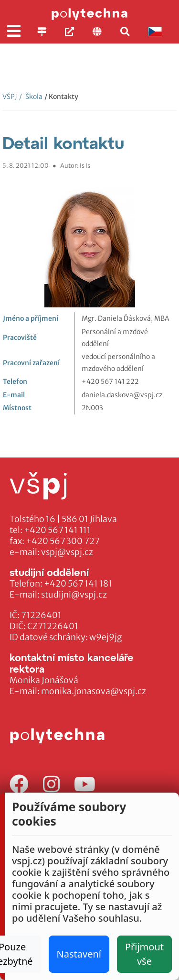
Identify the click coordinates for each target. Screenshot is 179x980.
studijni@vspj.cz (74, 595)
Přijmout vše (144, 954)
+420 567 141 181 (78, 584)
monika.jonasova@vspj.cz (94, 691)
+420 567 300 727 (63, 541)
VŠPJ (10, 97)
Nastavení (79, 954)
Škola (31, 97)
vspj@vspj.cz (67, 552)
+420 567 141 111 (57, 530)
